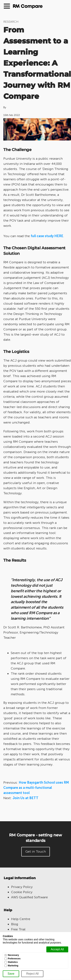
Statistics (13, 962)
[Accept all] (57, 949)
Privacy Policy (22, 887)
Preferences (14, 959)
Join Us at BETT (25, 798)
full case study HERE (47, 236)
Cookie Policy (22, 892)
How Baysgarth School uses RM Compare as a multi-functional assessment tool (36, 788)
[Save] (11, 974)
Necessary (13, 955)
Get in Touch (36, 851)
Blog (15, 924)
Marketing (13, 966)
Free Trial (18, 929)
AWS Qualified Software (29, 897)
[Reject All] (32, 974)
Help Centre (21, 919)
